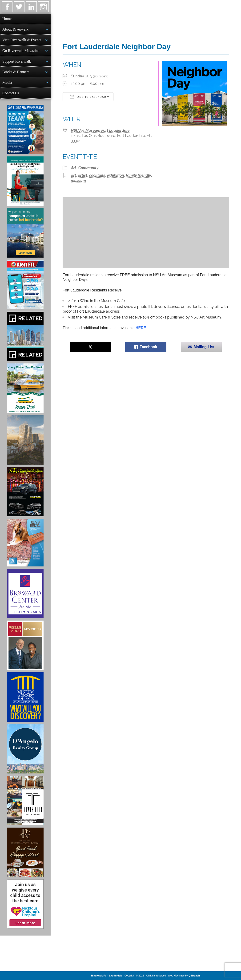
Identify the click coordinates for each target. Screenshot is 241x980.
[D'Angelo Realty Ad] (25, 749)
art (73, 175)
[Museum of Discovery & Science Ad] (25, 697)
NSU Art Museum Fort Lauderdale (100, 130)
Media (7, 82)
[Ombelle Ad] (25, 440)
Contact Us (11, 93)
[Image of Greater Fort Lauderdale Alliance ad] (25, 233)
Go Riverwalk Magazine (21, 51)
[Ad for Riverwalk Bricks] (25, 543)
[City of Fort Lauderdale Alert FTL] (25, 285)
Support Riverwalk (17, 61)
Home (7, 19)
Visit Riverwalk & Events (22, 40)
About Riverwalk (15, 29)
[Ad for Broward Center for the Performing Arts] (25, 594)
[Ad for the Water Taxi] (25, 388)
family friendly (139, 175)
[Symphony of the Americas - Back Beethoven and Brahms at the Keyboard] (25, 181)
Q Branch (194, 976)
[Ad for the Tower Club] (25, 801)
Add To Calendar (88, 97)
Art (73, 168)
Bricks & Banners (16, 72)
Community (88, 168)
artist (83, 175)
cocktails (97, 175)
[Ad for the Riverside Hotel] (25, 852)
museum (78, 181)
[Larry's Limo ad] (25, 492)
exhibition (115, 175)
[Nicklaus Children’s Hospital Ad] (25, 904)
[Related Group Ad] (25, 336)
